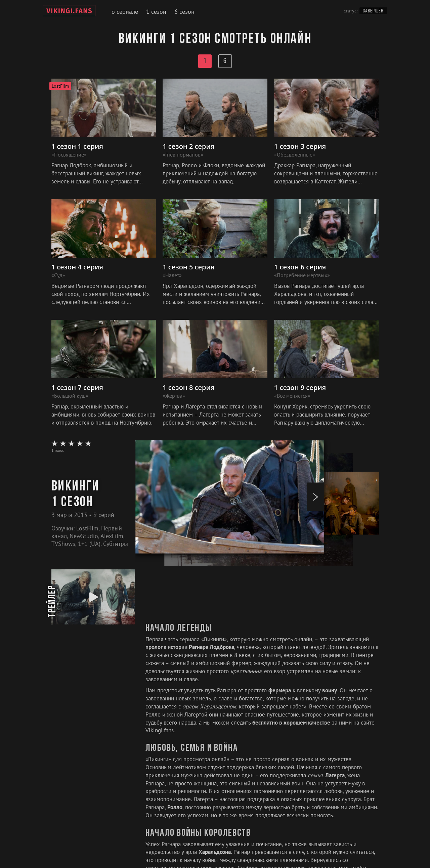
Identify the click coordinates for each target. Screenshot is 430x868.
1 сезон (156, 12)
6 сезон (184, 12)
